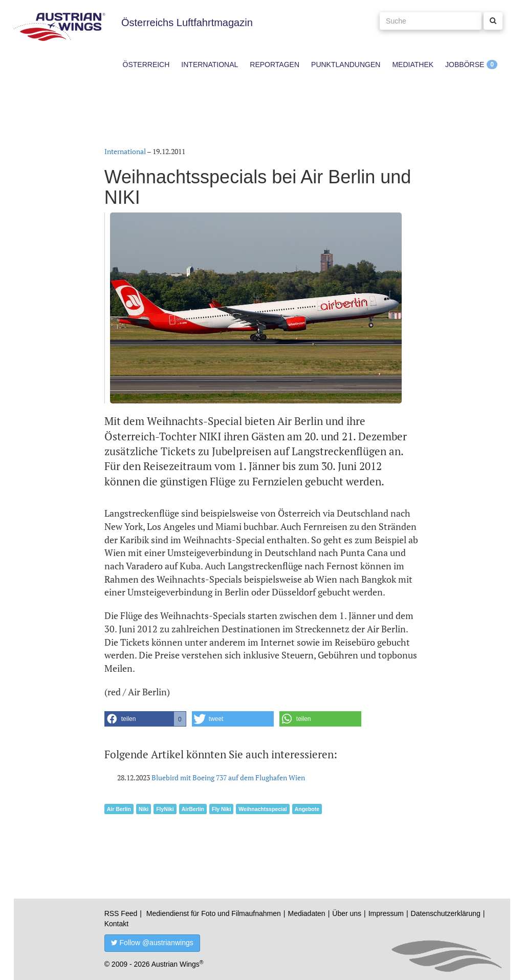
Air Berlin (119, 809)
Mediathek (413, 65)
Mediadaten (306, 913)
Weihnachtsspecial (263, 809)
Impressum (386, 913)
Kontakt (116, 924)
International (210, 65)
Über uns (347, 913)
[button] (145, 719)
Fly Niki (221, 809)
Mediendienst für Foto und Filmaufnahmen (214, 913)
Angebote (307, 809)
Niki (144, 809)
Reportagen (275, 65)
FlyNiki (165, 809)
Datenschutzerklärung (446, 913)
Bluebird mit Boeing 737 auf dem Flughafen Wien (228, 777)
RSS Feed (121, 913)
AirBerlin (193, 809)
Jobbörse (465, 65)
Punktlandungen (346, 65)
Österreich (146, 65)
